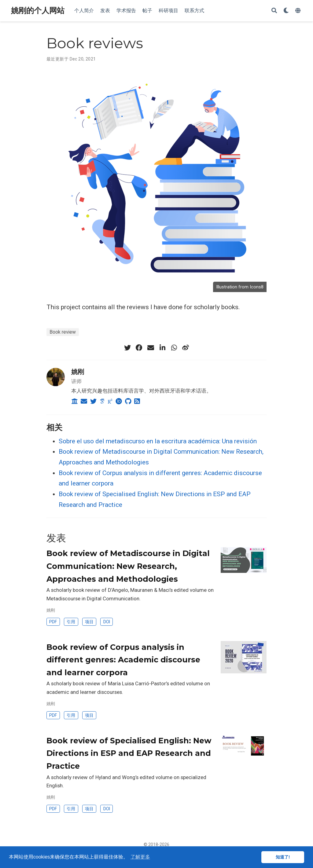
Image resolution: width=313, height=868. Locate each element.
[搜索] (274, 11)
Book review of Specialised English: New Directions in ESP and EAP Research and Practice (129, 753)
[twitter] (127, 348)
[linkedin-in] (162, 348)
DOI (107, 622)
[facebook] (139, 348)
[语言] (299, 11)
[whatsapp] (174, 348)
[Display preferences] (286, 11)
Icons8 (257, 287)
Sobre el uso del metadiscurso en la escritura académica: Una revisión (158, 441)
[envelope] (151, 348)
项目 (89, 622)
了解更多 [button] (140, 857)
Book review (63, 332)
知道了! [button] (283, 857)
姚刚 (78, 372)
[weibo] (186, 348)
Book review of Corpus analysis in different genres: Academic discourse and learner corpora (123, 660)
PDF (53, 622)
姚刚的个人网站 (38, 11)
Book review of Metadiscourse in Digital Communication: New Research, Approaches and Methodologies (128, 566)
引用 (71, 622)
